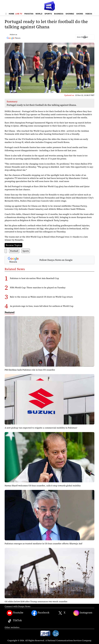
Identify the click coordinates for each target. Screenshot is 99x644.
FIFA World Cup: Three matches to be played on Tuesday (38, 287)
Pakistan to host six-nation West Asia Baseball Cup (34, 278)
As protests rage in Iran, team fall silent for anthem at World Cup (42, 306)
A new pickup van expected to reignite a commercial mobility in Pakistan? (41, 428)
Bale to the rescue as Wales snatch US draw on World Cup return (41, 297)
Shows (80, 14)
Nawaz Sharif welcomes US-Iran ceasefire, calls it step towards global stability (43, 486)
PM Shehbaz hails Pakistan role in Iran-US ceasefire (30, 370)
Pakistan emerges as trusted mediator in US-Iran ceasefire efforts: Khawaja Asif (43, 543)
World (39, 14)
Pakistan (29, 14)
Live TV (19, 14)
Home (11, 14)
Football (14, 251)
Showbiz (70, 14)
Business (59, 14)
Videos (89, 14)
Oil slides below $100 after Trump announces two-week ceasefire (36, 601)
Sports (48, 14)
